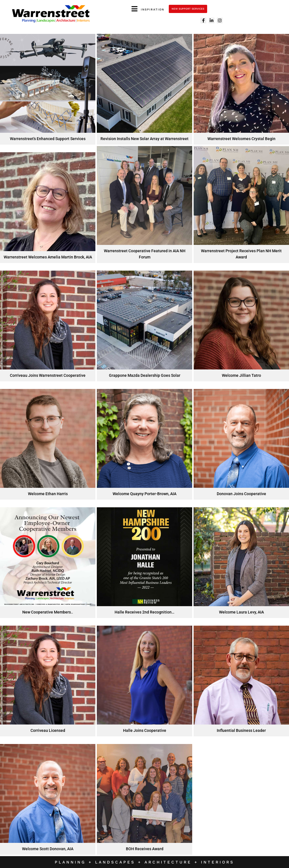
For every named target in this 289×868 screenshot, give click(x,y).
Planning (70, 862)
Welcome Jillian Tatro (241, 375)
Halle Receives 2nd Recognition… (144, 612)
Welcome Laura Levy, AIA (241, 612)
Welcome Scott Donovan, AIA (48, 849)
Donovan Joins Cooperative (241, 494)
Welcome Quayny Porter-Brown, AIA (144, 494)
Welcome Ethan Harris (48, 494)
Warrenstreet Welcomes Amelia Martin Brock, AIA (48, 257)
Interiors (218, 862)
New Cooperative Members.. (48, 612)
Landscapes (117, 862)
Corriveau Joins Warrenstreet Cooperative (48, 375)
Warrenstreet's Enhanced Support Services (48, 139)
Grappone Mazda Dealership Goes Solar (145, 375)
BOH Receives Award (145, 849)
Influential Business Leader (241, 730)
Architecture (169, 862)
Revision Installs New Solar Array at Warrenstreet (144, 139)
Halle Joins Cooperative (145, 730)
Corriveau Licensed (48, 730)
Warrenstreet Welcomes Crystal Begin (241, 139)
